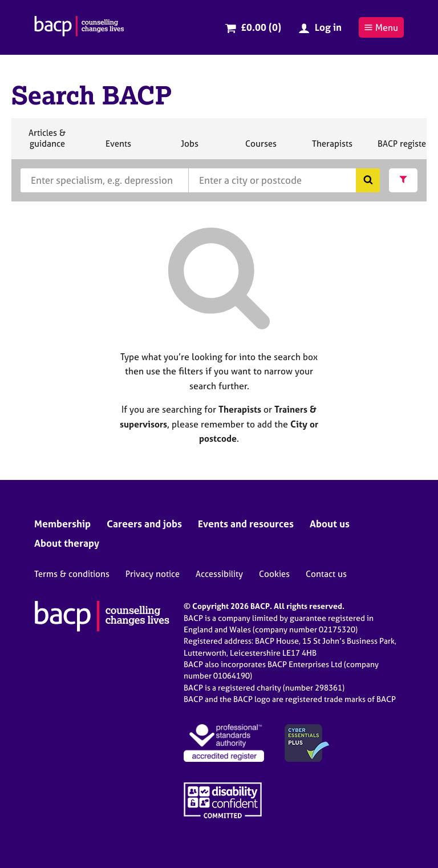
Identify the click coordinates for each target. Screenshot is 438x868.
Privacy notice (153, 574)
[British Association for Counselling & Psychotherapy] (79, 27)
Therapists (332, 148)
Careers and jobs (144, 524)
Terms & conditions (72, 574)
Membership (62, 524)
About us (330, 524)
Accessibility (219, 574)
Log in (328, 27)
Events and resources (246, 524)
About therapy (67, 543)
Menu (381, 27)
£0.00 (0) (261, 27)
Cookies (274, 574)
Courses (261, 148)
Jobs (189, 148)
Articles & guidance (47, 143)
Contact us (326, 574)
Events (118, 148)
